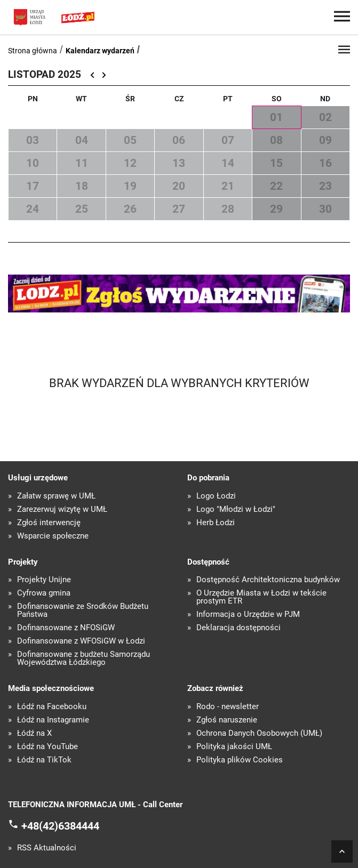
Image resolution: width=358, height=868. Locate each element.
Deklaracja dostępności (238, 628)
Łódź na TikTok (44, 760)
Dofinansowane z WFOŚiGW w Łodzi (81, 641)
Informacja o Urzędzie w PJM (248, 614)
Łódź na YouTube (47, 747)
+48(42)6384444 (60, 826)
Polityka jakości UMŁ (234, 747)
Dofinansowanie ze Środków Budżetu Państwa (83, 610)
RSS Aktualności (47, 848)
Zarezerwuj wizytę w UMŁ (62, 509)
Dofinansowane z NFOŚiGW (66, 628)
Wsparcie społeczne (53, 536)
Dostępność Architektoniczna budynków (268, 580)
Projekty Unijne (44, 580)
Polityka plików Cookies (240, 760)
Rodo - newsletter (228, 707)
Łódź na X (34, 733)
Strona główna (33, 51)
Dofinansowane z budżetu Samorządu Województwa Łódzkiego (83, 658)
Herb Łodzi (216, 523)
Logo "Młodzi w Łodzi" (236, 509)
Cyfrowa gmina (44, 593)
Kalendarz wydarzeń (100, 51)
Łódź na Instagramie (53, 720)
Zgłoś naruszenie (227, 720)
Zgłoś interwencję (49, 523)
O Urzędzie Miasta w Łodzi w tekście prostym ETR (261, 597)
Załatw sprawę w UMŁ (56, 496)
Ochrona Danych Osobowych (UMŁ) (259, 733)
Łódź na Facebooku (52, 707)
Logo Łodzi (216, 496)
